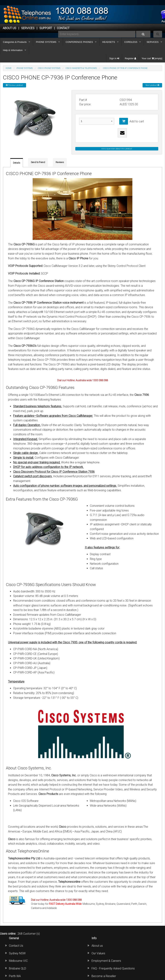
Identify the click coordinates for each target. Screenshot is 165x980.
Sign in (114, 58)
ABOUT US (9, 28)
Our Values (98, 953)
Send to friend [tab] (38, 162)
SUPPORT (46, 28)
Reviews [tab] (60, 162)
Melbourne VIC (18, 961)
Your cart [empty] (152, 58)
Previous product (14, 85)
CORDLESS (131, 42)
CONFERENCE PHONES (79, 42)
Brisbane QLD (18, 968)
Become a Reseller (104, 976)
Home (9, 68)
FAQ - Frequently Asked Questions (113, 968)
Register (130, 58)
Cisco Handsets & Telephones (81, 68)
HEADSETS (109, 42)
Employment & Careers (106, 961)
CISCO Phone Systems (49, 68)
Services (28, 28)
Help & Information (13, 50)
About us (97, 946)
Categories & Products (15, 42)
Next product (152, 85)
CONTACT (63, 28)
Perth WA (15, 976)
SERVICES (153, 42)
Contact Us (16, 946)
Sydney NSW (17, 953)
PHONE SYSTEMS (46, 42)
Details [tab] (17, 163)
